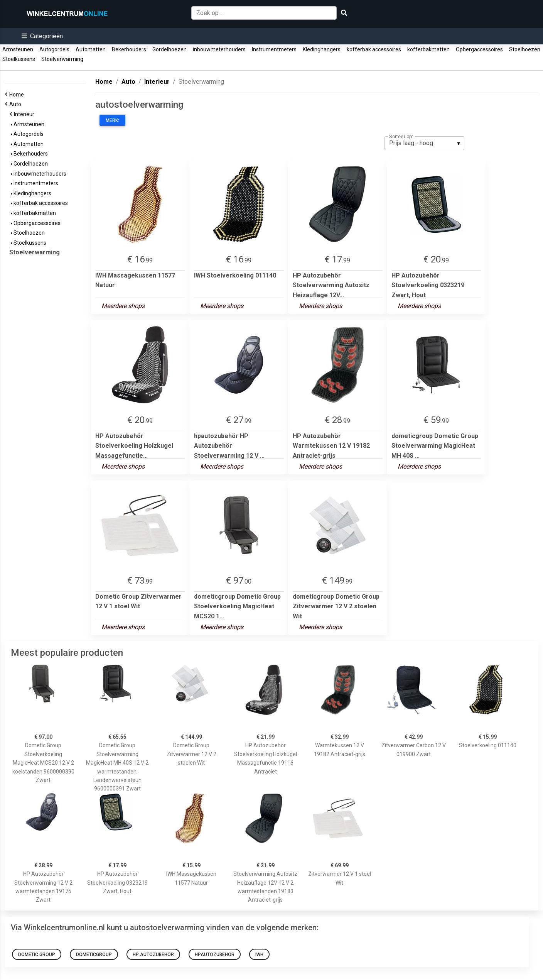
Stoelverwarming (62, 59)
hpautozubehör (215, 955)
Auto (16, 104)
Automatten (91, 49)
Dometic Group (37, 955)
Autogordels (54, 49)
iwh (259, 955)
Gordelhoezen (169, 49)
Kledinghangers (322, 49)
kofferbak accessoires (374, 49)
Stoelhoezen (525, 49)
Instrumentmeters (274, 49)
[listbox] (424, 143)
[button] (42, 36)
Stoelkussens (19, 59)
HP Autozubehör (153, 955)
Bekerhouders (129, 49)
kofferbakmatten (428, 49)
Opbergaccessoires (479, 49)
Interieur (25, 114)
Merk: (112, 120)
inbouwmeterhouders (219, 49)
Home (18, 95)
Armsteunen (18, 49)
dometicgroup (94, 955)
